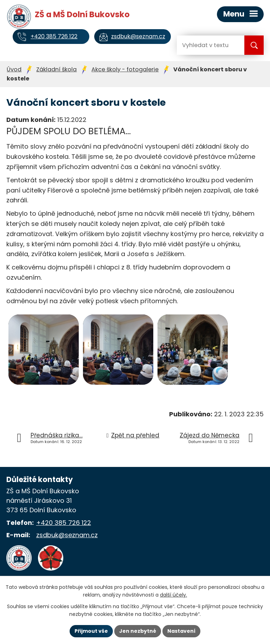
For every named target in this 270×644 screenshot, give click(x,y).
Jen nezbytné (138, 631)
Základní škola (56, 69)
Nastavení (181, 631)
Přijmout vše (91, 631)
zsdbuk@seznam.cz (67, 535)
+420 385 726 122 (64, 523)
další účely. (173, 595)
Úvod (14, 69)
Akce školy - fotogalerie (125, 69)
